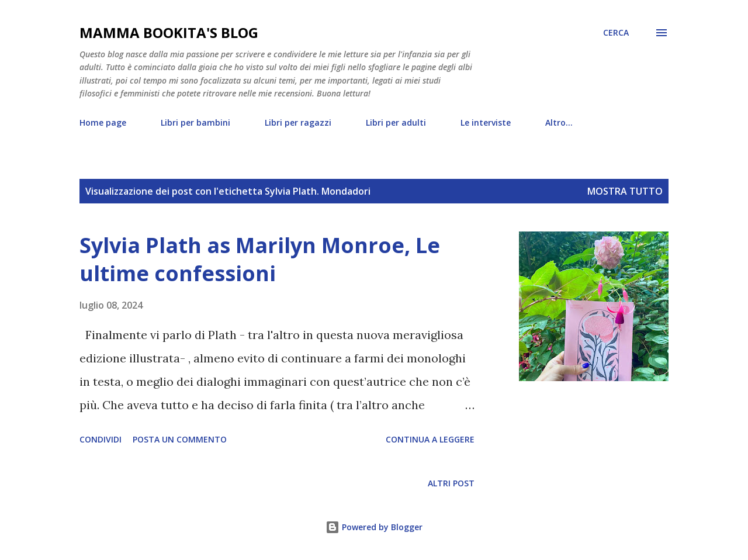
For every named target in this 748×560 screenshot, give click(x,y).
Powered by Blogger (374, 527)
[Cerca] (616, 33)
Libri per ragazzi (298, 122)
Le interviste (486, 122)
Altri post (451, 483)
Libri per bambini (195, 122)
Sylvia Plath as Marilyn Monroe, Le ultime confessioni (260, 259)
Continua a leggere (430, 439)
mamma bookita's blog (169, 32)
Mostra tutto (625, 191)
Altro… (559, 122)
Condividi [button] (101, 439)
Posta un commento (180, 439)
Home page (103, 122)
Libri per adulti (396, 122)
